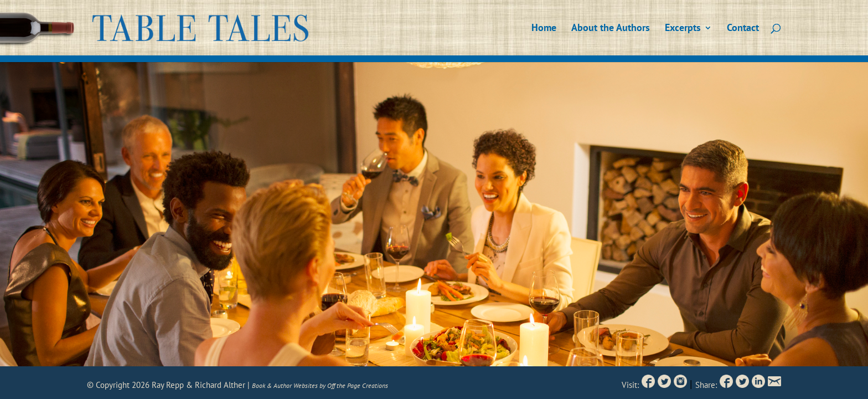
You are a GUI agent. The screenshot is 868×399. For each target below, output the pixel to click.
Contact (743, 29)
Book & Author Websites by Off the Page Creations (320, 385)
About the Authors (611, 29)
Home (544, 29)
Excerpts (683, 29)
